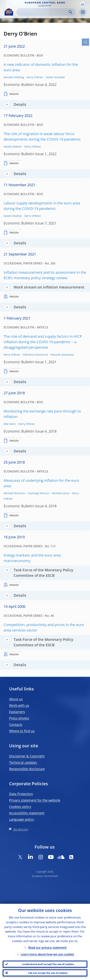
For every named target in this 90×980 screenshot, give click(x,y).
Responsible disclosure (27, 769)
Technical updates (23, 762)
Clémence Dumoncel (35, 355)
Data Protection (21, 794)
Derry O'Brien (35, 77)
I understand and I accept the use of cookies (48, 964)
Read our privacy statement (47, 948)
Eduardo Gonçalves (62, 355)
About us (16, 699)
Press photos (19, 718)
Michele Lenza (61, 493)
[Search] (43, 12)
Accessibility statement (27, 813)
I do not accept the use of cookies (48, 973)
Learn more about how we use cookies (47, 954)
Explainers (17, 712)
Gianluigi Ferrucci (39, 493)
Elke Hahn (10, 424)
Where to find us (22, 731)
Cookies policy (20, 807)
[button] (83, 4)
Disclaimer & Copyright (27, 756)
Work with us (19, 705)
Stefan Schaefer (55, 77)
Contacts (16, 725)
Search (70, 12)
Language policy (21, 819)
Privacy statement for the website (35, 800)
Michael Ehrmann (14, 493)
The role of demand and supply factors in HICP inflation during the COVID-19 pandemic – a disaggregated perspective (43, 342)
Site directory (21, 829)
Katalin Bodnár (13, 147)
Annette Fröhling (14, 77)
